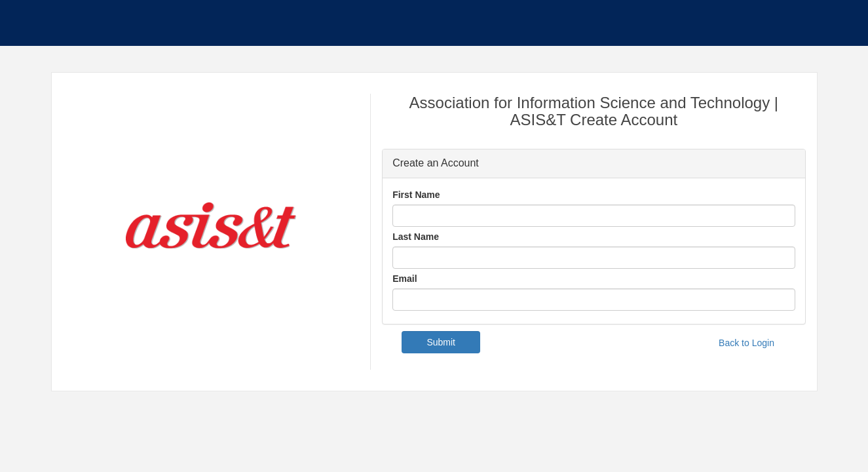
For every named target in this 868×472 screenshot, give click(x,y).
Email (405, 279)
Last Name (416, 237)
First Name (416, 195)
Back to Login (746, 343)
